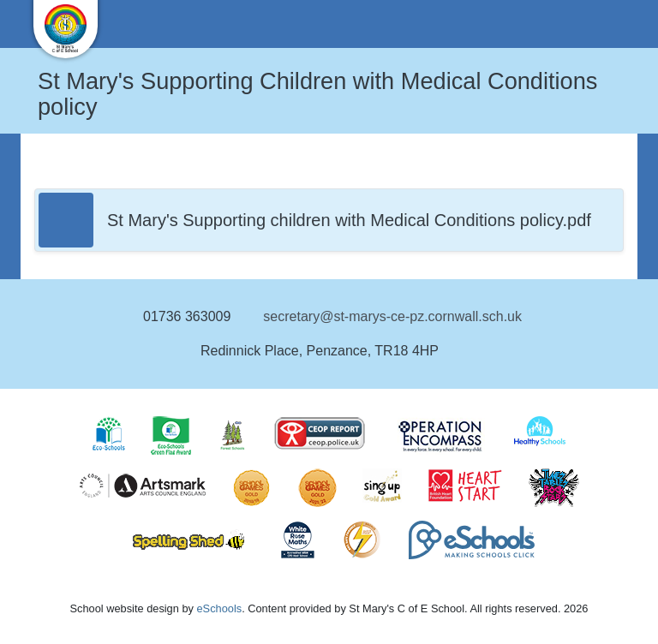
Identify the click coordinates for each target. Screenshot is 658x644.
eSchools (219, 608)
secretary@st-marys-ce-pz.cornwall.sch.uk (392, 316)
